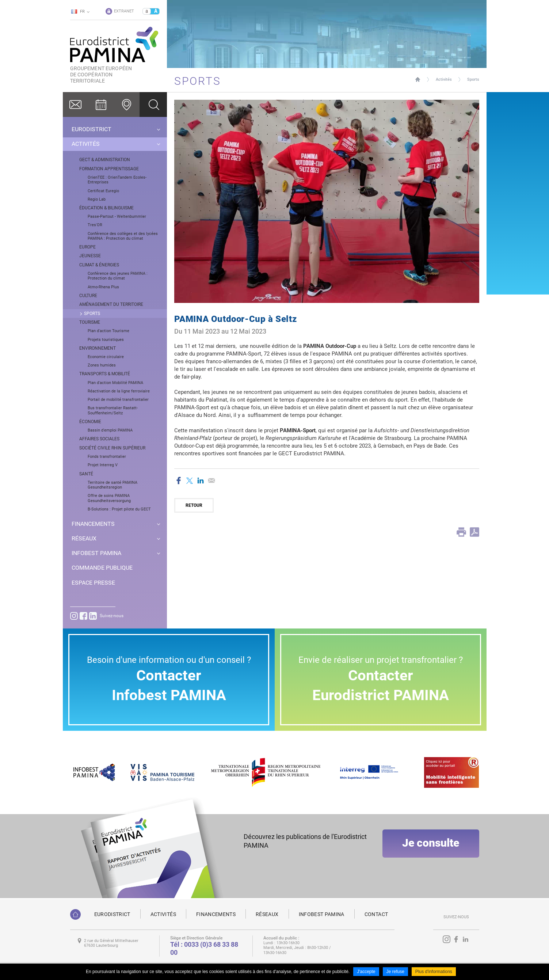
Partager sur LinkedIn (201, 480)
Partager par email (211, 480)
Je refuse (395, 972)
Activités (444, 79)
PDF (474, 532)
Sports (473, 79)
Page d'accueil (418, 79)
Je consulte (431, 845)
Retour (194, 505)
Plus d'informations (434, 972)
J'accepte (366, 972)
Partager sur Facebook (179, 480)
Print (461, 532)
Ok (153, 105)
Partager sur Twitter (190, 480)
